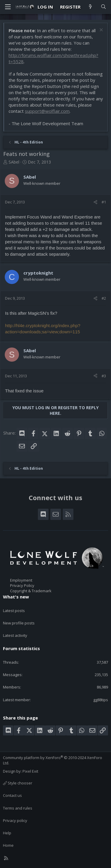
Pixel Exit (30, 771)
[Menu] (8, 7)
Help (7, 833)
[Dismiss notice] (100, 31)
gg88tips (101, 700)
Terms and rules (18, 808)
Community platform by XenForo (53, 760)
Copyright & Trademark (31, 591)
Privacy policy (15, 820)
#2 (104, 298)
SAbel (14, 162)
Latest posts (14, 611)
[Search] (103, 7)
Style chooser (18, 783)
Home (8, 845)
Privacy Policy (22, 585)
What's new (16, 597)
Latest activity (15, 635)
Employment (21, 580)
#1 (104, 202)
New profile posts (19, 623)
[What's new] (90, 7)
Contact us (12, 795)
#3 (104, 376)
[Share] (95, 202)
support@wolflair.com (47, 111)
